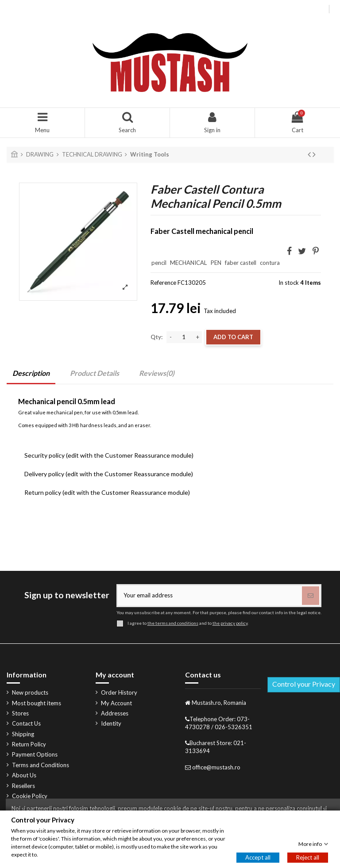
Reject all (308, 857)
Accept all (258, 857)
